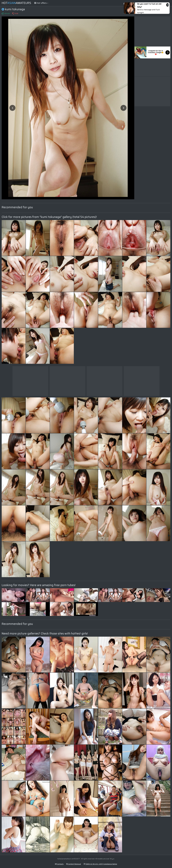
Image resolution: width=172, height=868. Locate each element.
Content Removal (74, 864)
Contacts (59, 864)
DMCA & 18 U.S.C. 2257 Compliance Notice (100, 864)
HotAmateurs (16, 3)
